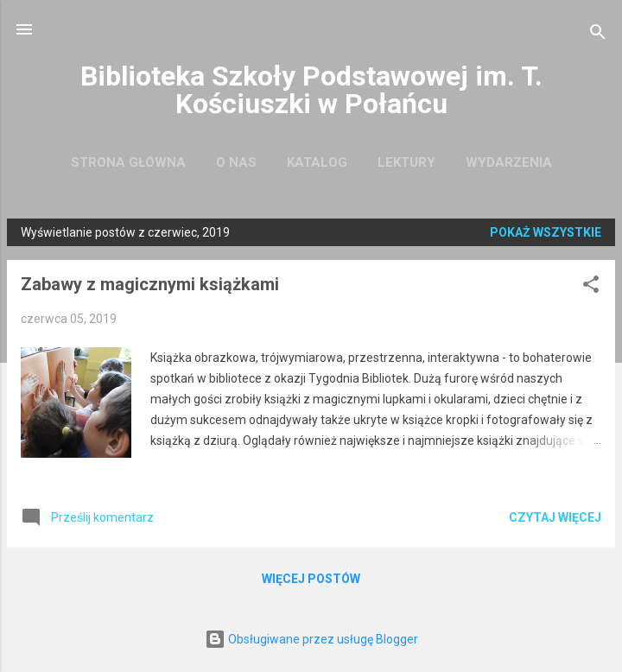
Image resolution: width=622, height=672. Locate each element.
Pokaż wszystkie (546, 232)
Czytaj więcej (555, 517)
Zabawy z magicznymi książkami (150, 284)
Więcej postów (311, 579)
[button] (591, 287)
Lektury (406, 162)
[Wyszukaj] (598, 35)
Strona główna (128, 162)
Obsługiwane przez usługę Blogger (311, 639)
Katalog (317, 162)
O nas (236, 162)
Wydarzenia (509, 162)
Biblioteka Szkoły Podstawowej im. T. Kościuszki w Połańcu (311, 90)
